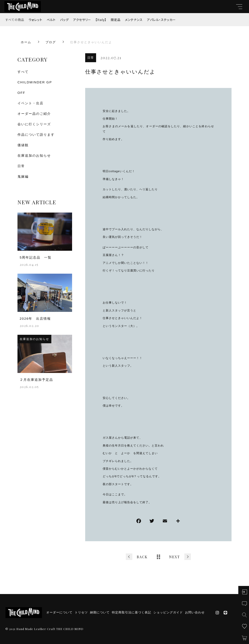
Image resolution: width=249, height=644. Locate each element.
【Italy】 (101, 20)
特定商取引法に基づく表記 (131, 612)
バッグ (64, 20)
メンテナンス (134, 20)
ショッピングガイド (168, 612)
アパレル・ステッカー (161, 20)
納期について (100, 612)
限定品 (116, 20)
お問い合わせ (195, 612)
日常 (91, 58)
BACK (142, 557)
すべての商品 (15, 20)
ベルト (51, 20)
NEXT (175, 557)
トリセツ (81, 612)
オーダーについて (59, 612)
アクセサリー (82, 20)
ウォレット (35, 20)
